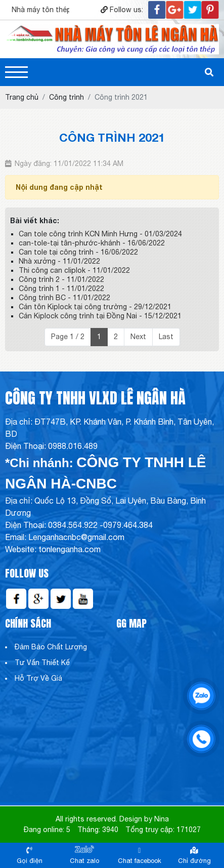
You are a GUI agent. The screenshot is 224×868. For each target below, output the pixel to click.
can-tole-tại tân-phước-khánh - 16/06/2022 (92, 243)
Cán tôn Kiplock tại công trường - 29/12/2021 (95, 307)
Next (138, 337)
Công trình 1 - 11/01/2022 (61, 288)
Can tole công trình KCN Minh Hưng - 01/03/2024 (100, 234)
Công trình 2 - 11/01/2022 (61, 279)
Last (166, 337)
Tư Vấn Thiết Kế (42, 663)
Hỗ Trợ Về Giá (38, 678)
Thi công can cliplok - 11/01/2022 (74, 270)
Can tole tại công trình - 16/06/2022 (78, 252)
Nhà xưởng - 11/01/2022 (59, 261)
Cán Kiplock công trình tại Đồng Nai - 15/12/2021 (100, 316)
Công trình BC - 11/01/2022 (64, 298)
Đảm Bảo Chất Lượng (51, 647)
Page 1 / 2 (68, 337)
